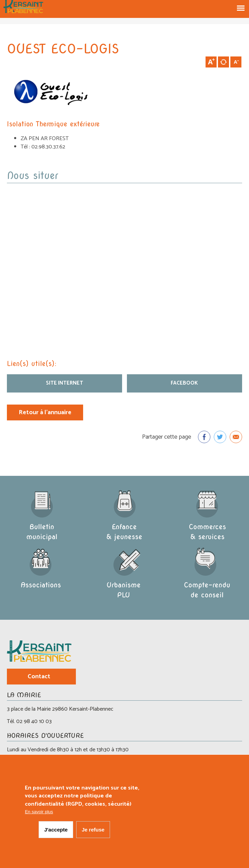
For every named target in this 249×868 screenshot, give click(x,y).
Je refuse (93, 830)
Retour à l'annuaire (45, 412)
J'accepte (56, 830)
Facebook (184, 383)
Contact (39, 677)
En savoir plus (39, 812)
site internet (64, 383)
